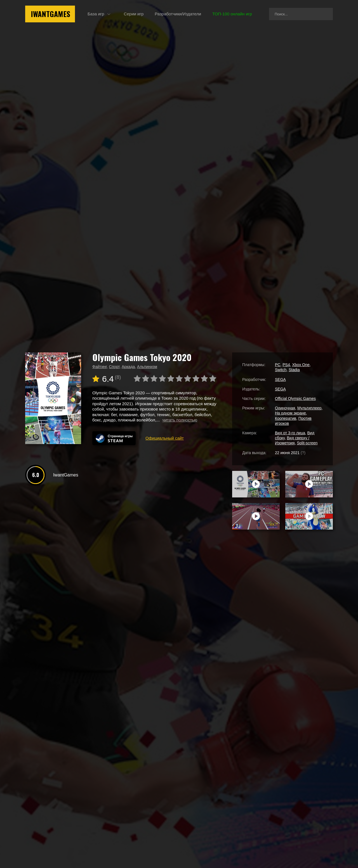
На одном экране (290, 413)
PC (278, 365)
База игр (96, 14)
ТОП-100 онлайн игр (232, 14)
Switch (281, 370)
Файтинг (100, 367)
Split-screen (307, 443)
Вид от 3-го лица (290, 433)
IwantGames (50, 14)
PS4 (286, 365)
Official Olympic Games (295, 399)
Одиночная (285, 408)
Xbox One (301, 365)
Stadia (294, 370)
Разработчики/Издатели (178, 14)
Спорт (114, 367)
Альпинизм (147, 367)
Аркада (128, 367)
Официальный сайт (165, 438)
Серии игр (134, 14)
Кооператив (286, 418)
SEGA (280, 380)
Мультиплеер (309, 408)
